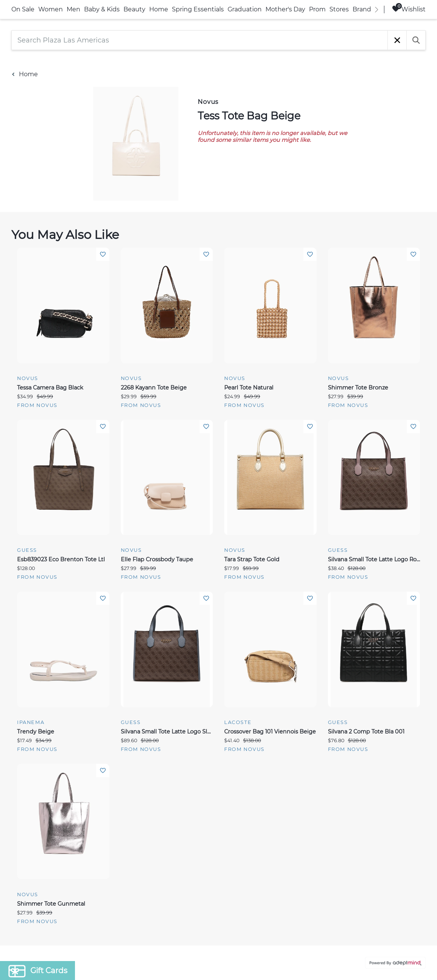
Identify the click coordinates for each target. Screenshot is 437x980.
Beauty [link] (134, 9)
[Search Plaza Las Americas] (200, 40)
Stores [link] (339, 9)
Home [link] (159, 9)
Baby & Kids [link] (102, 9)
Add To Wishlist (103, 254)
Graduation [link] (245, 9)
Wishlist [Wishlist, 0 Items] (409, 9)
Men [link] (73, 9)
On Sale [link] (23, 9)
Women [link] (51, 9)
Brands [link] (363, 9)
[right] (376, 9)
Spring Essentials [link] (198, 9)
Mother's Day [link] (285, 9)
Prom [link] (317, 9)
